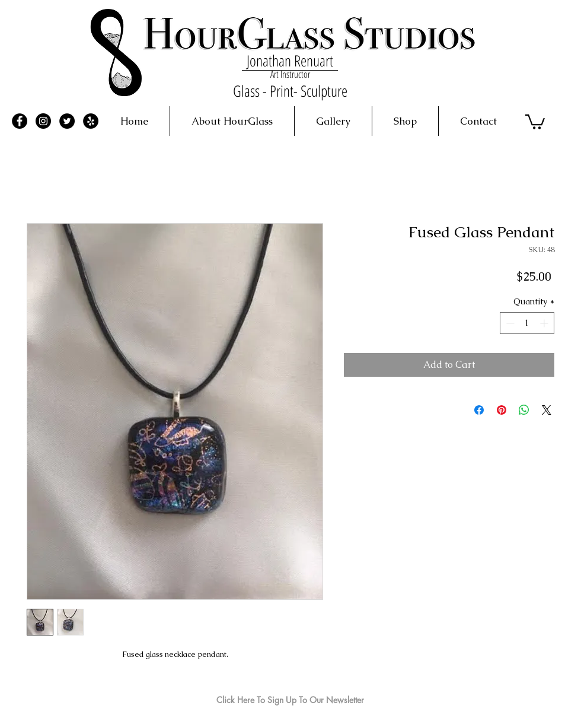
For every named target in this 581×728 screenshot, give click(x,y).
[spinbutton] (527, 323)
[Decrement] (509, 323)
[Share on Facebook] (479, 410)
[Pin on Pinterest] (502, 410)
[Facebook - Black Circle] (20, 121)
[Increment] (545, 323)
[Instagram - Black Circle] (43, 121)
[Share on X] (547, 410)
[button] (535, 121)
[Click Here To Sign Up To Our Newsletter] (290, 700)
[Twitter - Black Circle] (67, 121)
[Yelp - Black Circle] (91, 121)
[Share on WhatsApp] (524, 410)
